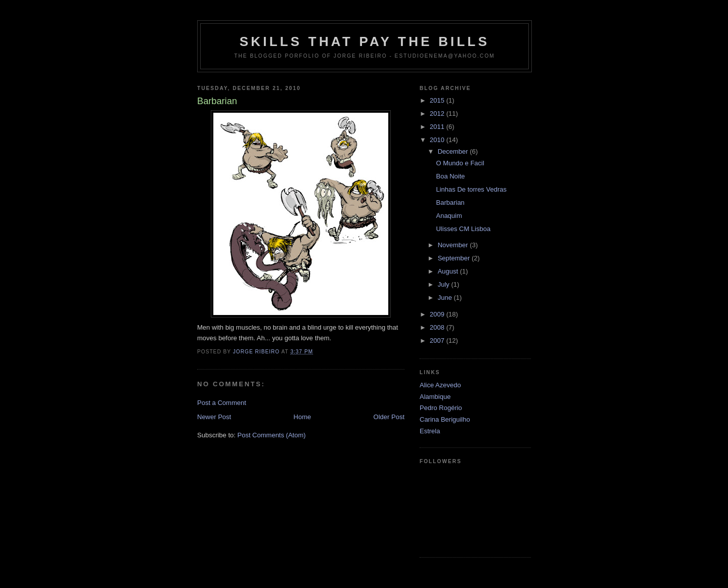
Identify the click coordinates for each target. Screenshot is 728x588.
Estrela (430, 431)
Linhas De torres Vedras (471, 189)
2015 (438, 100)
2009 (438, 314)
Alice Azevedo (440, 385)
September (455, 258)
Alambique (435, 397)
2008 (438, 327)
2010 (438, 140)
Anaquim (449, 216)
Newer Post (214, 417)
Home (303, 417)
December (454, 151)
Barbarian (450, 202)
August (449, 271)
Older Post (389, 417)
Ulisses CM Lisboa (463, 229)
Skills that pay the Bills (365, 41)
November (454, 245)
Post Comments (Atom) (272, 435)
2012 (438, 114)
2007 (438, 341)
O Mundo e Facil (460, 163)
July (445, 284)
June (446, 298)
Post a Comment (222, 403)
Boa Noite (450, 176)
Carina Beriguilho (445, 419)
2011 (438, 127)
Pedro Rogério (441, 408)
